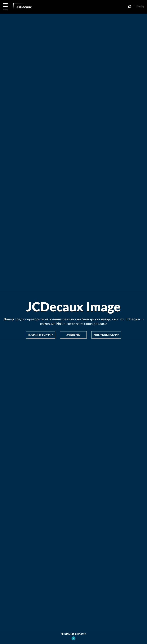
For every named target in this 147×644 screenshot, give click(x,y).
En (138, 6)
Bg (142, 6)
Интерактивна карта (106, 335)
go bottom (73, 638)
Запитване (73, 335)
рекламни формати (41, 335)
